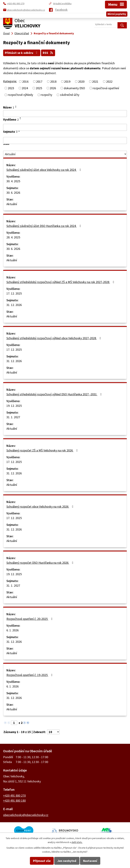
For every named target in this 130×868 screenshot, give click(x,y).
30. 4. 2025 (13, 181)
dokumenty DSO (74, 88)
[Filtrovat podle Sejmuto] (65, 140)
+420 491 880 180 (14, 800)
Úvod (6, 33)
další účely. (77, 842)
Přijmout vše (42, 861)
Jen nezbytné (67, 861)
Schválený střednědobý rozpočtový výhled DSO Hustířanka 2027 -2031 (55, 394)
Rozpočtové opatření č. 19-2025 (30, 675)
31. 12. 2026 (14, 305)
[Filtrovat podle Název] (65, 113)
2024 (25, 88)
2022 (109, 81)
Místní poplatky (117, 13)
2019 (67, 81)
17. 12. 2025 (14, 293)
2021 (95, 81)
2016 (25, 81)
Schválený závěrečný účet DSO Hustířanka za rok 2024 (44, 226)
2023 (11, 88)
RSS (49, 53)
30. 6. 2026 (13, 192)
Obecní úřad (22, 33)
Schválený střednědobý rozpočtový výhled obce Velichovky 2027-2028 (54, 338)
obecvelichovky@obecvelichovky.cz (26, 815)
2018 (53, 81)
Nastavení (90, 861)
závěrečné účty (70, 95)
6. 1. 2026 (13, 630)
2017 (39, 81)
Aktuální (12, 204)
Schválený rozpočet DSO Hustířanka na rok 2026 (41, 562)
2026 (53, 88)
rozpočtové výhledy (20, 95)
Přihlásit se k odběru (22, 53)
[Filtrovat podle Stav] (65, 154)
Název (9, 107)
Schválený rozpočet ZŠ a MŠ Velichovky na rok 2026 (43, 450)
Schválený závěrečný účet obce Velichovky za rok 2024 (44, 170)
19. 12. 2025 (14, 405)
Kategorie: (10, 81)
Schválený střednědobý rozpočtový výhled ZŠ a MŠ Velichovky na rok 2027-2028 (61, 282)
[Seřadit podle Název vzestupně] (16, 105)
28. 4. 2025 (13, 237)
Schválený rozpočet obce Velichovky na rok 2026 (41, 506)
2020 (81, 81)
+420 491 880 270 (14, 795)
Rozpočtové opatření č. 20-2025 (30, 619)
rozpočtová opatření (106, 88)
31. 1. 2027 (13, 417)
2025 (39, 88)
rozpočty (46, 95)
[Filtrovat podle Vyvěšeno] (65, 127)
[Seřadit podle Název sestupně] (16, 107)
